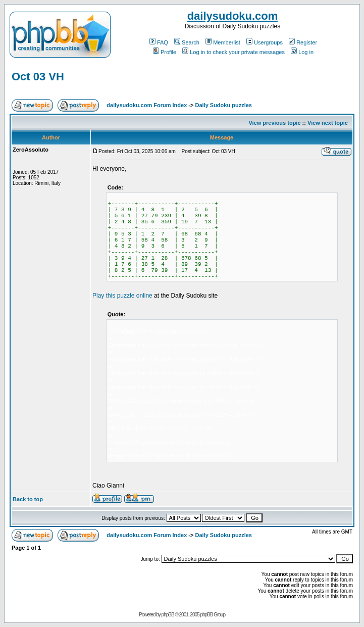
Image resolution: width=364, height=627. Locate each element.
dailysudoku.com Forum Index (147, 105)
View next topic (328, 123)
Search (187, 42)
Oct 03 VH (38, 77)
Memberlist (223, 42)
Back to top (28, 499)
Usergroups (265, 42)
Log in (302, 52)
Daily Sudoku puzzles (223, 105)
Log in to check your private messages (233, 52)
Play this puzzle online (122, 296)
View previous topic (274, 123)
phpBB (168, 615)
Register (303, 42)
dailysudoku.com (233, 16)
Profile (165, 52)
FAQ (159, 42)
